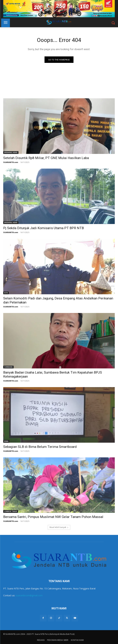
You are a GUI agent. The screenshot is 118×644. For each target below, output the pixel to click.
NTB (6, 293)
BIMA (6, 441)
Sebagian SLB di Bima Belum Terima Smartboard (40, 447)
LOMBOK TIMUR (11, 511)
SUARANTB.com (11, 162)
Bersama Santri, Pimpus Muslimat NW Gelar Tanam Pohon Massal (53, 517)
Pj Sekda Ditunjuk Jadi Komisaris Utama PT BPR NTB (44, 228)
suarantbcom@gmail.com (29, 595)
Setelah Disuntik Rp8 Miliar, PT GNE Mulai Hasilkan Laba (46, 158)
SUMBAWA (8, 367)
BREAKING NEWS (11, 152)
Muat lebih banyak (59, 527)
